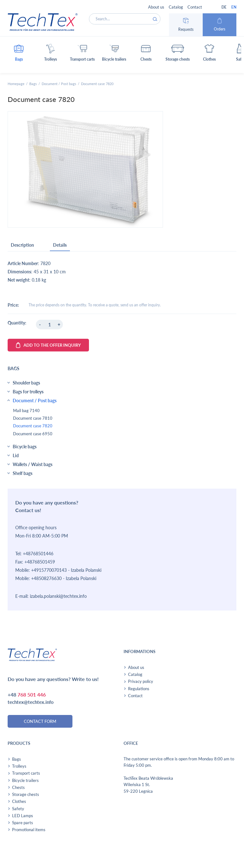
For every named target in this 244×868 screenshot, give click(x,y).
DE (224, 7)
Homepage (16, 84)
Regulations (139, 689)
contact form (40, 721)
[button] (19, 55)
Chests (18, 787)
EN (234, 7)
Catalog (176, 7)
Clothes (19, 801)
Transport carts (26, 773)
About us (156, 7)
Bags (33, 84)
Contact (195, 7)
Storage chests (26, 794)
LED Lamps (23, 816)
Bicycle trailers (25, 780)
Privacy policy (141, 681)
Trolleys (19, 766)
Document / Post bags (59, 84)
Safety (18, 809)
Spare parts (23, 823)
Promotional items (29, 830)
